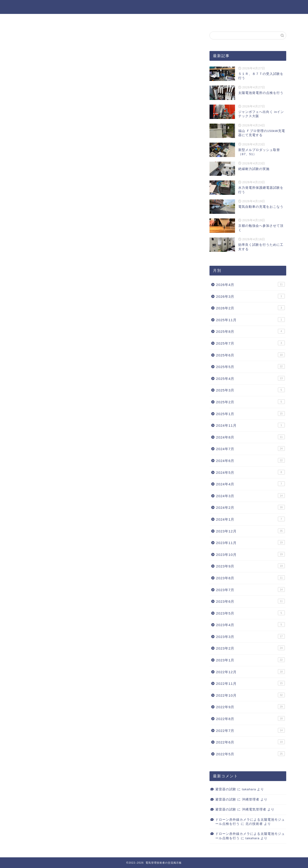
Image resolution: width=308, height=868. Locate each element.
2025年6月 (250, 355)
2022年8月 (250, 718)
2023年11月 (250, 542)
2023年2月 (250, 648)
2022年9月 (250, 707)
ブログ (35, 41)
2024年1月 (250, 519)
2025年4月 (250, 378)
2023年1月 (250, 660)
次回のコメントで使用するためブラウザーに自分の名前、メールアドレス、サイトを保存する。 (108, 213)
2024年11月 (250, 425)
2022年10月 (250, 695)
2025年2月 (250, 402)
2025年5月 (250, 366)
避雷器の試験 (226, 789)
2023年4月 (250, 625)
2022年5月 (250, 754)
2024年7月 (250, 448)
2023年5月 (250, 613)
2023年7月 (250, 589)
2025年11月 (250, 320)
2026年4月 (250, 284)
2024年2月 (250, 507)
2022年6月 (250, 742)
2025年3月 (250, 390)
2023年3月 (250, 636)
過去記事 (165, 19)
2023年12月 (250, 531)
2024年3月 (250, 496)
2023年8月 (250, 578)
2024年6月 (250, 460)
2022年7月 (250, 730)
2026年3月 (250, 296)
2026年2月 (250, 308)
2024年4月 (250, 484)
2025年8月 (250, 331)
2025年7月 (250, 343)
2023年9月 (250, 566)
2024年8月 (250, 437)
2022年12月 (250, 672)
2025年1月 (250, 413)
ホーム (141, 19)
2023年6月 (250, 601)
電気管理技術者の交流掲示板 (154, 7)
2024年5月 (250, 472)
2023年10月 (250, 554)
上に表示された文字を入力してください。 (57, 232)
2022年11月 (250, 683)
